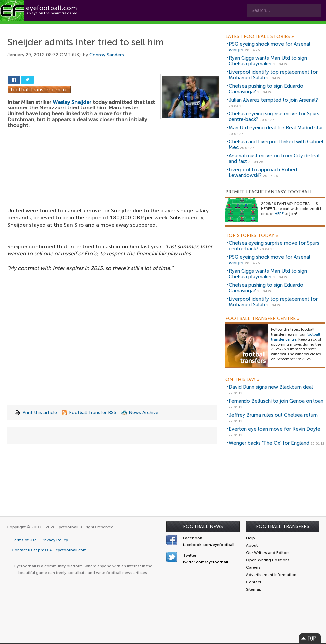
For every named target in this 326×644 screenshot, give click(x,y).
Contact (208, 27)
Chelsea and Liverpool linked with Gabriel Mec (276, 145)
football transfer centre (296, 337)
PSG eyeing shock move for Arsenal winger (269, 47)
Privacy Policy (55, 540)
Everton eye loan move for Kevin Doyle (274, 429)
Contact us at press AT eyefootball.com (49, 550)
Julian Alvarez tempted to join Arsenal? (273, 100)
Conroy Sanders (107, 55)
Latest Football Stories (260, 37)
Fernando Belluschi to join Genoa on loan (276, 401)
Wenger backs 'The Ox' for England (269, 443)
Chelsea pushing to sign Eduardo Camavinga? (266, 89)
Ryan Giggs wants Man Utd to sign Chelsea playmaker (268, 61)
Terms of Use (24, 540)
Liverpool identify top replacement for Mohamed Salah (273, 75)
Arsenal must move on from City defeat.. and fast (275, 159)
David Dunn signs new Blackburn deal (271, 387)
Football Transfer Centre (262, 319)
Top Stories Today (252, 236)
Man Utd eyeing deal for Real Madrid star (276, 128)
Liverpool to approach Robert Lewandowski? (263, 173)
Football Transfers (283, 526)
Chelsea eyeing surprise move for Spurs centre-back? (274, 117)
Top (310, 638)
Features (99, 27)
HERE (279, 214)
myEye (171, 27)
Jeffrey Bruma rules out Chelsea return (273, 415)
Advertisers (248, 27)
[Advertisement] (114, 164)
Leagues (136, 27)
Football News (203, 526)
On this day (243, 380)
